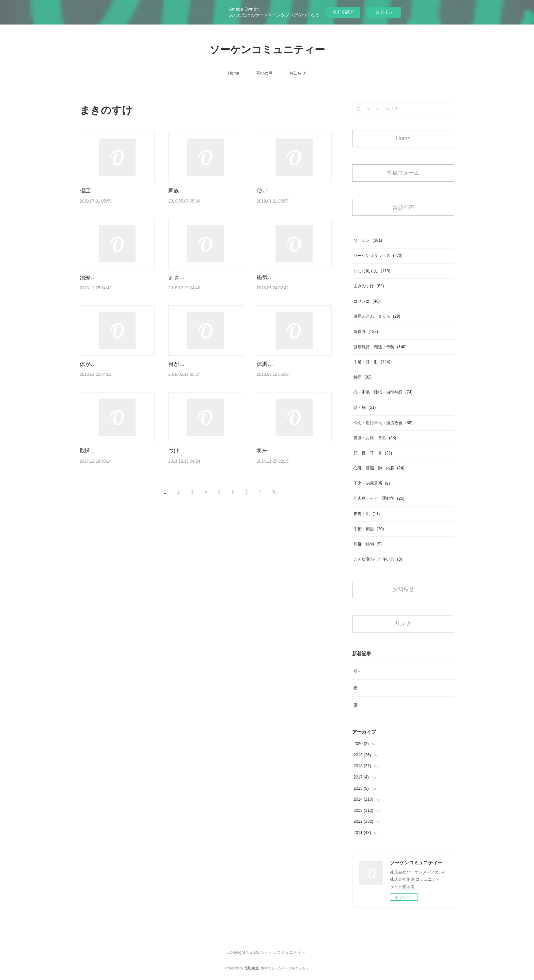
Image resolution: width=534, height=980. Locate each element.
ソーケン (368, 240)
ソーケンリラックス (378, 256)
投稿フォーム (403, 173)
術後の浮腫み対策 (370, 688)
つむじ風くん (372, 271)
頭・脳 (365, 407)
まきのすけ (369, 286)
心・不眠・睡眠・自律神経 (383, 392)
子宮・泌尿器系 (372, 483)
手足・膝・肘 (372, 362)
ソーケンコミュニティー (267, 50)
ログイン (384, 12)
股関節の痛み (96, 459)
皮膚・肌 (367, 514)
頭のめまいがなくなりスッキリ (382, 671)
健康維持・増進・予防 (380, 347)
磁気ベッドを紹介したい (287, 286)
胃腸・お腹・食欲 (375, 438)
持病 (363, 377)
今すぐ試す (343, 12)
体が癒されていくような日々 (115, 373)
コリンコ (367, 301)
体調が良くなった (279, 373)
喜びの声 (264, 73)
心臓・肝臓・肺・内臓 (379, 468)
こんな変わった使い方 (378, 559)
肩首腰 (366, 332)
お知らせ (298, 73)
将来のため (270, 459)
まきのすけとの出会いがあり (204, 286)
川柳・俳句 (368, 544)
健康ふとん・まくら (377, 316)
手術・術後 (369, 529)
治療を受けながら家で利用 (112, 286)
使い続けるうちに (279, 190)
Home (234, 73)
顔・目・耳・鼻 (373, 453)
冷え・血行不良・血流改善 (383, 423)
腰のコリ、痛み (368, 705)
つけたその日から (190, 459)
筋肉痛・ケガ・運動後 (379, 498)
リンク (403, 623)
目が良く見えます (190, 373)
